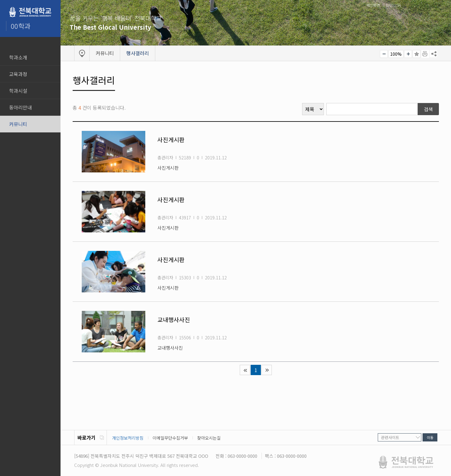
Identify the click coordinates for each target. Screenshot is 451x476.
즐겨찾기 (416, 54)
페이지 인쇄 (425, 54)
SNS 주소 (433, 54)
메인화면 (373, 5)
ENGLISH (393, 5)
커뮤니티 (18, 124)
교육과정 (18, 74)
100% (396, 54)
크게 (408, 54)
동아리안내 (20, 107)
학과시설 (18, 91)
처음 (245, 370)
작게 (384, 54)
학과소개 (18, 57)
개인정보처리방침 (128, 438)
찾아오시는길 (209, 438)
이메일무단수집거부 (170, 438)
